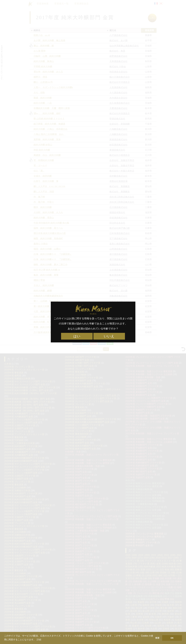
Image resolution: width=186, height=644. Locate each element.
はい (77, 336)
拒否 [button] (157, 638)
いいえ (109, 336)
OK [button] (172, 638)
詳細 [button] (39, 640)
